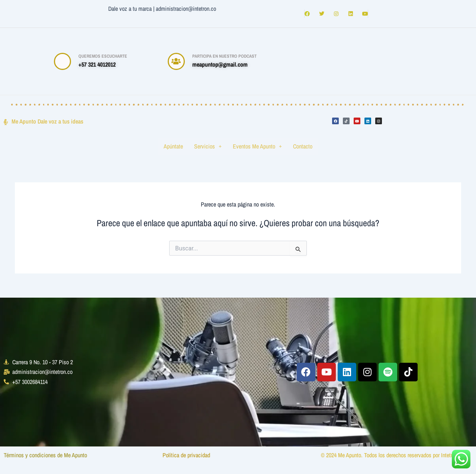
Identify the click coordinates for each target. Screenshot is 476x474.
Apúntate (173, 146)
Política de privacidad (187, 455)
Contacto (303, 146)
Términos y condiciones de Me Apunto (46, 455)
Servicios (208, 146)
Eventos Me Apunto (257, 146)
